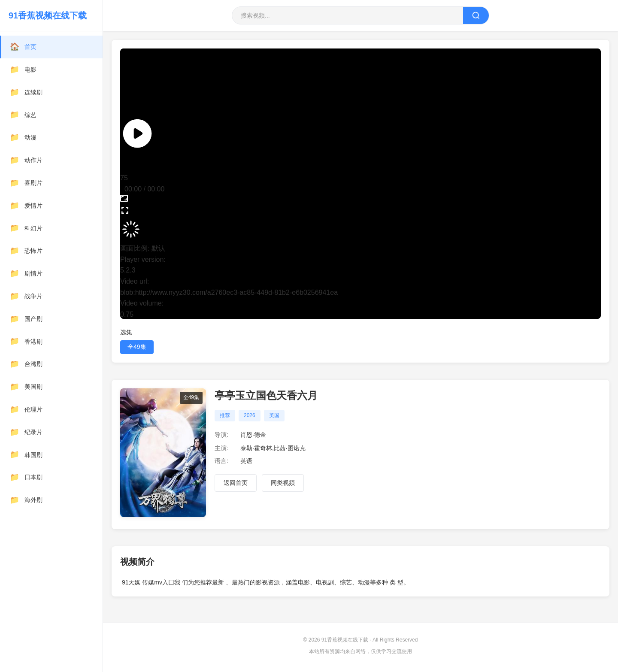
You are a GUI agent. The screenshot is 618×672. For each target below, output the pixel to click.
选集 (126, 332)
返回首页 (236, 483)
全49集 (137, 347)
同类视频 (283, 483)
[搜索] (476, 15)
